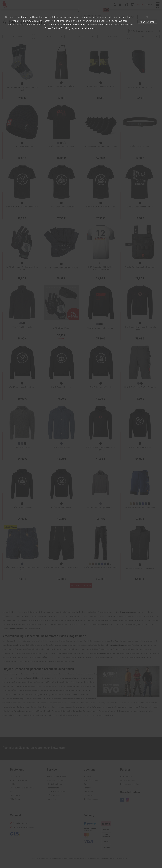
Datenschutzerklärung (72, 24)
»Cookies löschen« (123, 24)
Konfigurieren (147, 22)
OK (147, 17)
